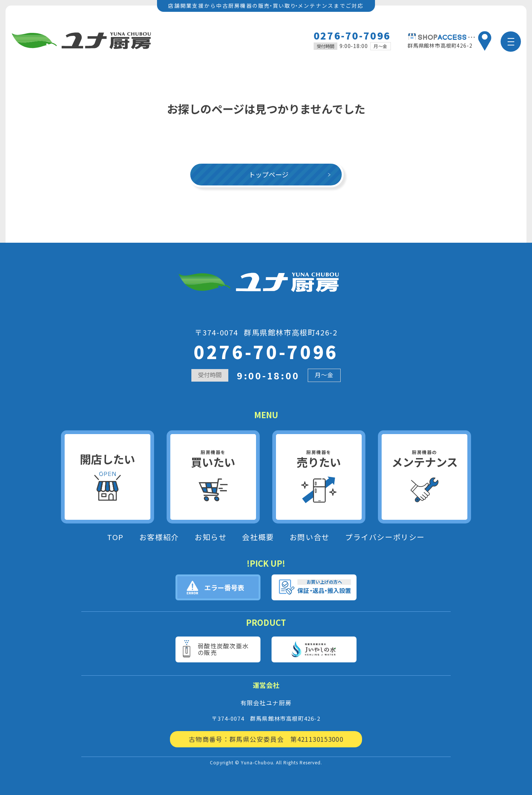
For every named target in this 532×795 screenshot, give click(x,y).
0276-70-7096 (352, 35)
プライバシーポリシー (385, 537)
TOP (115, 537)
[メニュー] (511, 42)
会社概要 (258, 537)
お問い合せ (310, 537)
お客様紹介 (159, 537)
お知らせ (211, 537)
